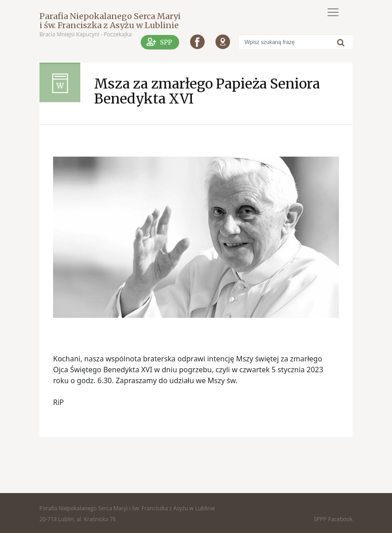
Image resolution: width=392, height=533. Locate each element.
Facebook (341, 519)
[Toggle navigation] (333, 12)
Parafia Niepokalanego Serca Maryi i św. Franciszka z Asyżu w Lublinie (110, 21)
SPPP (320, 519)
